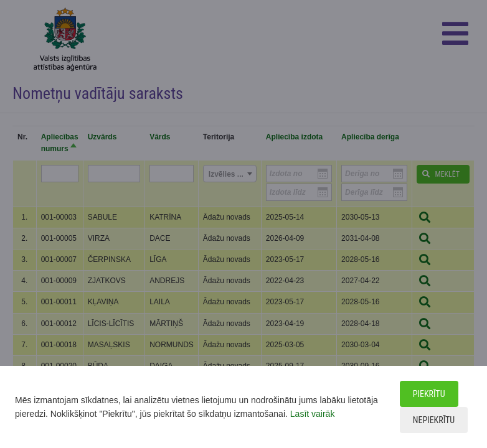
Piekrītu (429, 394)
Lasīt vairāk (313, 414)
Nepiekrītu (434, 420)
